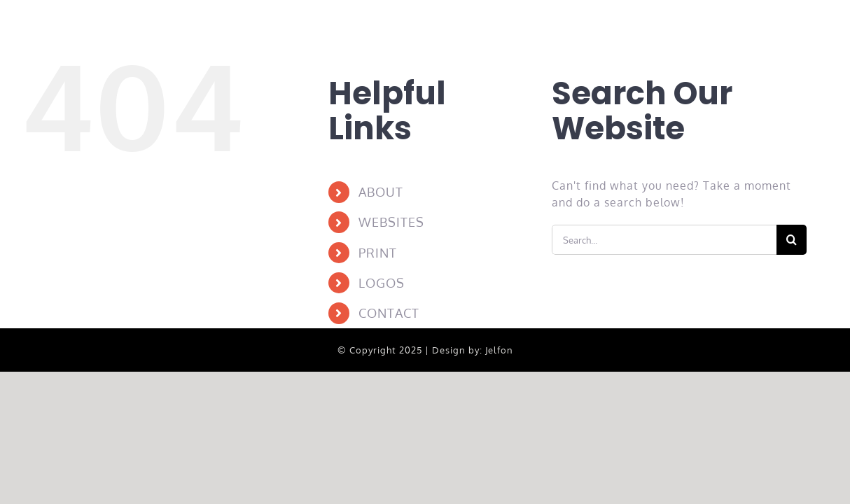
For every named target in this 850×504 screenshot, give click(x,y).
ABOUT (381, 192)
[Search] (792, 240)
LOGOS (382, 283)
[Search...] (664, 240)
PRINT (378, 253)
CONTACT (389, 313)
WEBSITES (391, 222)
